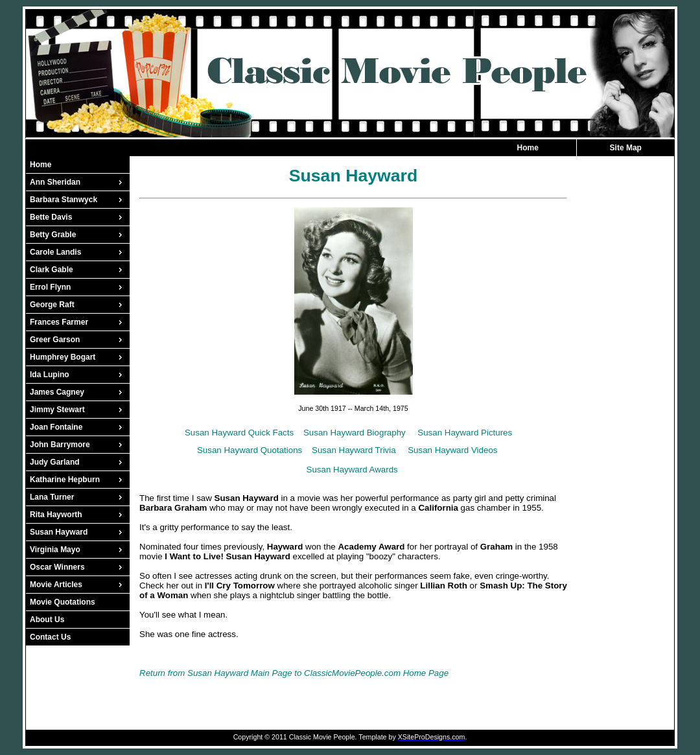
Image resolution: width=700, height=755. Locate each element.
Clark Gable (52, 270)
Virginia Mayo (55, 550)
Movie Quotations (63, 602)
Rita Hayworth (56, 515)
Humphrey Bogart (63, 357)
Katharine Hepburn (65, 480)
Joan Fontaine (56, 427)
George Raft (52, 305)
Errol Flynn (50, 287)
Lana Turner (52, 497)
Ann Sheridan (55, 182)
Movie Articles (56, 585)
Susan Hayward (59, 532)
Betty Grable (53, 235)
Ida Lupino (50, 375)
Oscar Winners (57, 567)
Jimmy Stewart (57, 410)
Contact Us (50, 637)
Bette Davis (51, 217)
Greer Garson (55, 340)
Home (528, 148)
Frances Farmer (59, 322)
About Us (47, 620)
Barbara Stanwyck (64, 200)
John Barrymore (60, 445)
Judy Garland (55, 462)
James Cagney (57, 392)
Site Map (626, 148)
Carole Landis (55, 252)
